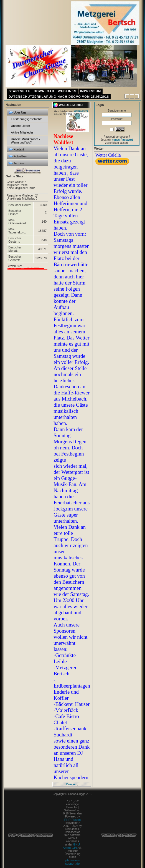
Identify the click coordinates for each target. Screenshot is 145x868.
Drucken (72, 784)
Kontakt (16, 149)
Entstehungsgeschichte (27, 119)
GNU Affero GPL (71, 846)
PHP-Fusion (72, 820)
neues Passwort (122, 140)
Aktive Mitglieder (22, 132)
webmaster (81, 111)
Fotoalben (18, 156)
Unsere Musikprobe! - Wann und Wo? (25, 141)
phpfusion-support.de (73, 862)
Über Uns (17, 112)
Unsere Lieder (20, 126)
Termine (16, 163)
